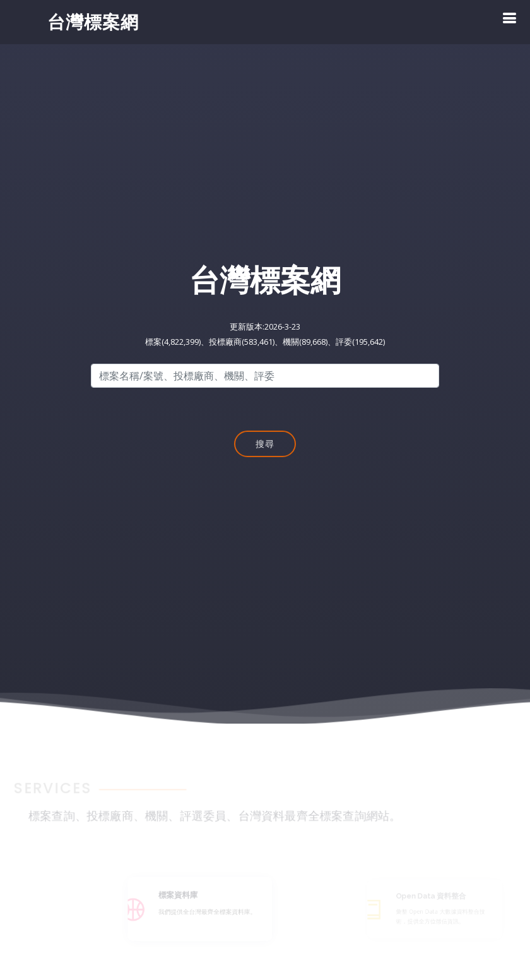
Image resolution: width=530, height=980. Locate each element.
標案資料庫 (185, 896)
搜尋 (265, 445)
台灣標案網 (93, 21)
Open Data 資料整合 (434, 896)
